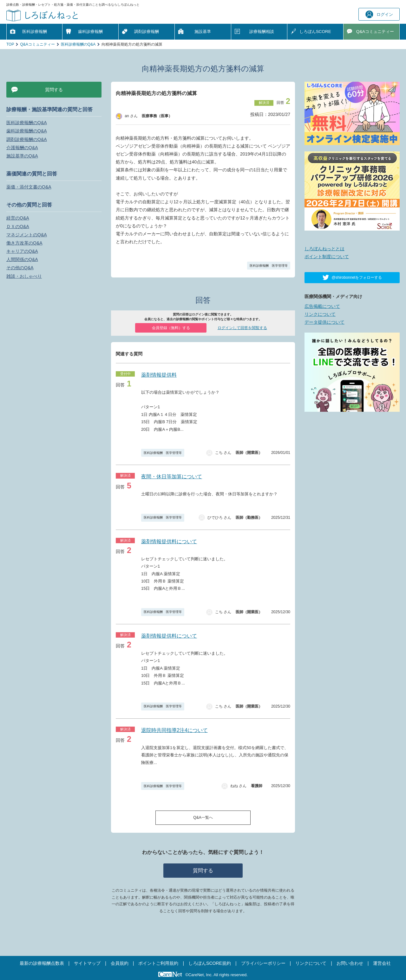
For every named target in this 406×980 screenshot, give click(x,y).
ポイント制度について (327, 257)
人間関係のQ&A (22, 259)
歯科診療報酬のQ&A (27, 131)
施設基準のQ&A (22, 156)
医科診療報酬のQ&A (78, 44)
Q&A (375, 32)
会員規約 (120, 963)
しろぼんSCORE (315, 32)
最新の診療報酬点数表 (42, 963)
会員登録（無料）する (171, 328)
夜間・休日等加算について (172, 477)
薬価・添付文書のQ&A (29, 187)
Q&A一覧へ (203, 818)
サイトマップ (87, 963)
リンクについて (320, 314)
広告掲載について (322, 306)
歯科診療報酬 (90, 32)
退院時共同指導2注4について (174, 730)
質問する (203, 871)
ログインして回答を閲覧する (242, 328)
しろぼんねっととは (324, 249)
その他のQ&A (20, 268)
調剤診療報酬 (147, 32)
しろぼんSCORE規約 (210, 963)
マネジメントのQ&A (27, 235)
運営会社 (382, 963)
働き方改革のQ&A (24, 243)
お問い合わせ (350, 963)
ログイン (379, 14)
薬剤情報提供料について (169, 541)
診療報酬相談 (262, 32)
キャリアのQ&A (22, 251)
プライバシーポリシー (263, 963)
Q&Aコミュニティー (37, 44)
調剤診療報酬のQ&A (27, 139)
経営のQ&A (18, 218)
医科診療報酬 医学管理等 (269, 266)
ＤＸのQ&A (18, 226)
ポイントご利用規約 (158, 963)
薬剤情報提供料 (159, 375)
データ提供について (324, 322)
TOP (10, 44)
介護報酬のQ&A (22, 148)
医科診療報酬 (35, 32)
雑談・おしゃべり (24, 276)
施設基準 (203, 32)
